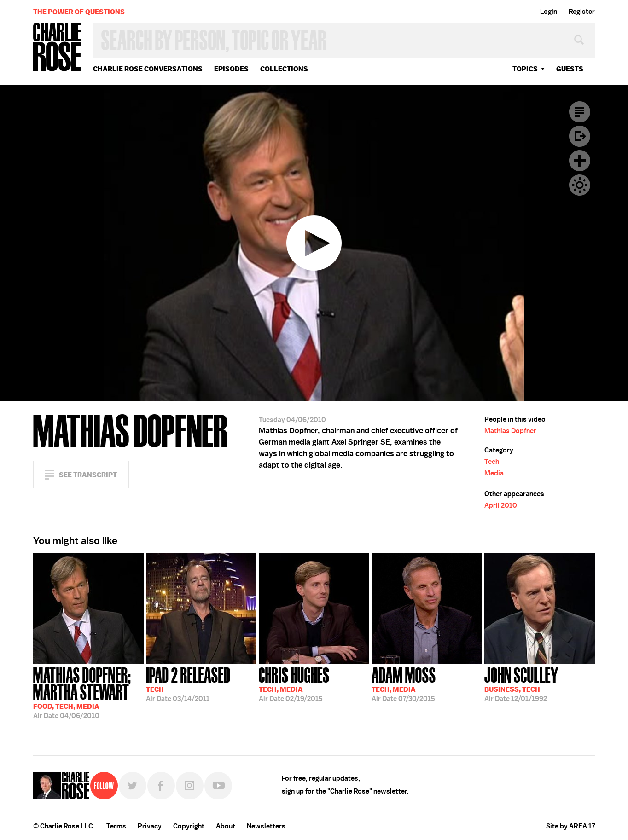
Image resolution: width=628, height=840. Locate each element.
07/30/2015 (404, 684)
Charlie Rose (58, 48)
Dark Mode (580, 185)
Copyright (189, 826)
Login (549, 12)
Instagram (190, 786)
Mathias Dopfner (510, 431)
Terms (116, 826)
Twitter (133, 786)
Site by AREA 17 (570, 826)
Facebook (161, 786)
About (226, 826)
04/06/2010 (88, 692)
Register (582, 12)
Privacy (150, 826)
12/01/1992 (521, 684)
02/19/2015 (294, 684)
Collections (284, 69)
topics (525, 69)
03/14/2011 (188, 684)
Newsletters (266, 826)
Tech (492, 462)
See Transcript (88, 475)
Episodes (231, 69)
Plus (580, 161)
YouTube (218, 786)
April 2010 (501, 505)
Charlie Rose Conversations (148, 69)
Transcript (580, 112)
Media (494, 473)
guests (570, 69)
